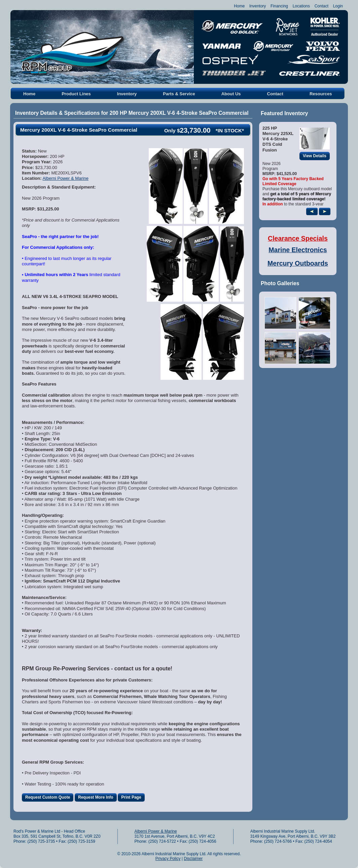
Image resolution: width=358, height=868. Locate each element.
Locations (301, 6)
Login (338, 6)
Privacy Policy (168, 859)
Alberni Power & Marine (65, 178)
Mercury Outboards (298, 263)
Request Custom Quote (49, 797)
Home (239, 6)
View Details (316, 156)
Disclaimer (193, 859)
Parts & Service (179, 94)
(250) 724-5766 (278, 841)
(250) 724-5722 (162, 841)
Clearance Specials (298, 238)
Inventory (258, 6)
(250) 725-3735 (41, 841)
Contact (321, 6)
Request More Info (97, 797)
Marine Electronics (298, 250)
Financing (279, 6)
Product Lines (76, 94)
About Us (231, 94)
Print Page (133, 797)
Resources (321, 94)
